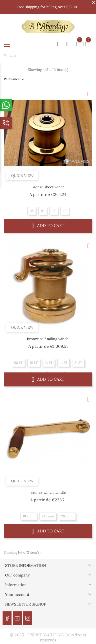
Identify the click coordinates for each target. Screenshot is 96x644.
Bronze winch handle (48, 492)
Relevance (12, 79)
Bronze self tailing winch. (48, 339)
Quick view (22, 176)
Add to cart (48, 226)
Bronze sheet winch (48, 187)
